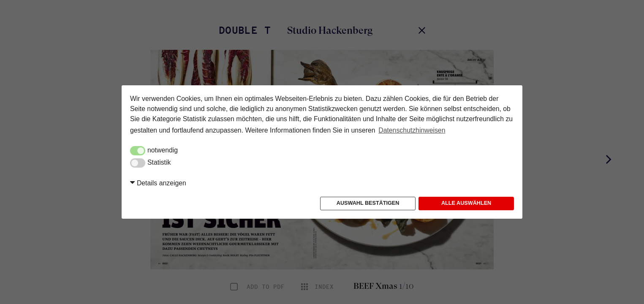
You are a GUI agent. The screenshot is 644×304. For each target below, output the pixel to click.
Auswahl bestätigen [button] (368, 203)
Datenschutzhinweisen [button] (412, 130)
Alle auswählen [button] (466, 203)
